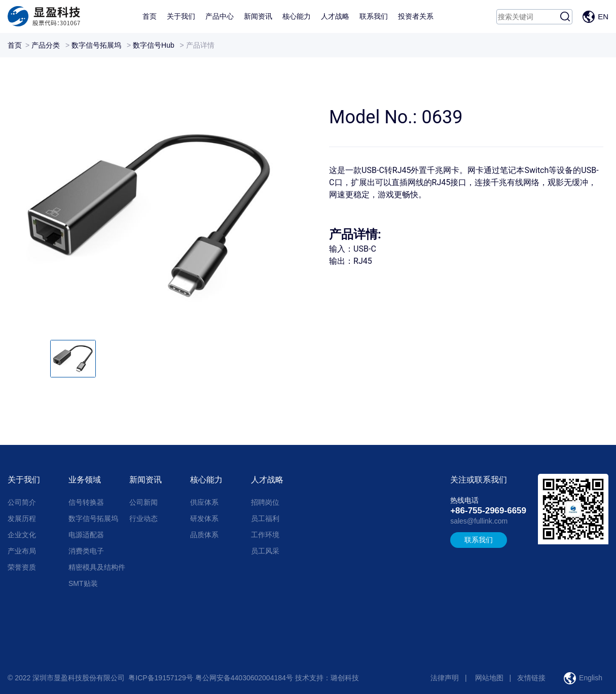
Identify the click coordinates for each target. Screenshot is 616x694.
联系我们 (374, 16)
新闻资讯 (258, 16)
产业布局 (22, 551)
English (591, 678)
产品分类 (46, 45)
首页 (150, 16)
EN (603, 16)
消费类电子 (86, 551)
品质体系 (204, 535)
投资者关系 (416, 16)
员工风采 (265, 551)
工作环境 (265, 535)
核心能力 (297, 16)
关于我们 (181, 16)
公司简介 (22, 502)
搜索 (565, 17)
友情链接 (531, 678)
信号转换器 (86, 502)
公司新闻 (143, 502)
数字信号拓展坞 (96, 45)
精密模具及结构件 (97, 567)
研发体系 (204, 518)
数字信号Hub (154, 45)
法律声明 (445, 678)
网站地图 (489, 678)
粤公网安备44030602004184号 (244, 678)
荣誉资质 (22, 567)
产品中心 (220, 16)
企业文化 (22, 535)
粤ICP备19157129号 (161, 678)
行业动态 (143, 518)
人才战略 (335, 16)
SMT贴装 (83, 583)
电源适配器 (86, 535)
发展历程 (22, 518)
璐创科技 (345, 678)
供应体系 (204, 502)
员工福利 (265, 518)
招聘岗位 (265, 502)
